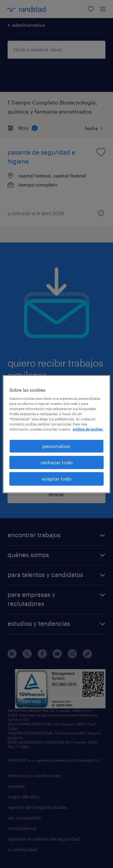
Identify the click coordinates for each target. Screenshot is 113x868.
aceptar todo (57, 479)
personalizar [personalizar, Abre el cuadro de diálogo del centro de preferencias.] (56, 446)
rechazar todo (57, 462)
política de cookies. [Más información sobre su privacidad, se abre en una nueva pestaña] (88, 429)
